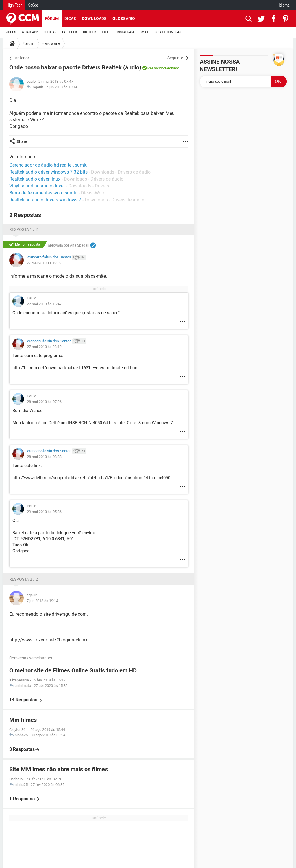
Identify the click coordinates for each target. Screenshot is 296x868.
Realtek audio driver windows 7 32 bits (48, 172)
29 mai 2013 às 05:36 (44, 512)
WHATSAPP (30, 32)
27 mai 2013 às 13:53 (44, 263)
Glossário (124, 19)
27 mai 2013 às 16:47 (44, 304)
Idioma (284, 5)
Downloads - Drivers (89, 186)
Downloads (94, 19)
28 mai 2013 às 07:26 (44, 402)
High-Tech (14, 5)
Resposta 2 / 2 (24, 579)
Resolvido (156, 68)
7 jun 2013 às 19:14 (62, 87)
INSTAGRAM (125, 32)
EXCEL (107, 32)
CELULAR (50, 32)
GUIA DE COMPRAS (168, 32)
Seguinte (175, 58)
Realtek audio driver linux (35, 179)
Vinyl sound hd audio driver (37, 186)
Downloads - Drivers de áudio (121, 172)
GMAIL (144, 32)
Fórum (52, 19)
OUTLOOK (90, 32)
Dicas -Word (93, 193)
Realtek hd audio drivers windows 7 (45, 200)
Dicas (70, 19)
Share (22, 141)
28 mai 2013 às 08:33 (44, 457)
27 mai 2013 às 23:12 (44, 347)
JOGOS (11, 32)
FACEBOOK (70, 32)
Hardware (51, 43)
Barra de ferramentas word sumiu (43, 193)
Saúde (33, 5)
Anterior (22, 58)
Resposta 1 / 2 (24, 229)
